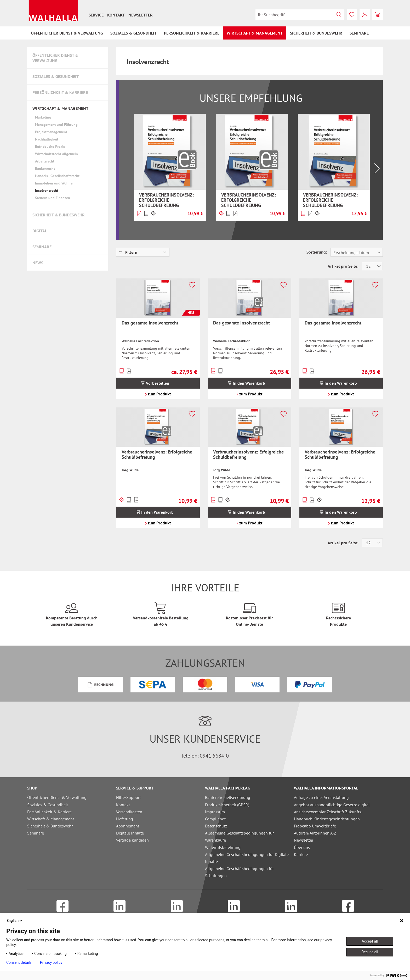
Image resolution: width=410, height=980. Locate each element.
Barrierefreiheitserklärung (228, 797)
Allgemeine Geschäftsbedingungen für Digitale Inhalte (247, 858)
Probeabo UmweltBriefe (315, 826)
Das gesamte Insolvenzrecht (150, 323)
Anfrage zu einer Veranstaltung (321, 797)
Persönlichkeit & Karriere (60, 92)
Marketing (43, 117)
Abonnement (128, 826)
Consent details (19, 962)
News (38, 263)
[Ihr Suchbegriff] (300, 15)
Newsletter (141, 15)
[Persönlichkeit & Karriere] (192, 33)
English (15, 921)
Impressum (215, 812)
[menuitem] (96, 15)
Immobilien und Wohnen (55, 183)
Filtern (128, 252)
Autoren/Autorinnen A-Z (315, 833)
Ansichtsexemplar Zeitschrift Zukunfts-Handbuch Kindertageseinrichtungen (328, 815)
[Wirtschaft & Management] (255, 33)
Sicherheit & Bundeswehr (59, 215)
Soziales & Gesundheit (56, 76)
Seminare (42, 247)
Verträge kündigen (132, 840)
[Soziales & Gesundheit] (133, 33)
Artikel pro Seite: (343, 266)
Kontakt (116, 15)
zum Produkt (158, 394)
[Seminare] (359, 33)
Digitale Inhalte (130, 833)
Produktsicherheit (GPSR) (227, 805)
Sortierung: (317, 252)
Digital (40, 231)
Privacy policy (51, 962)
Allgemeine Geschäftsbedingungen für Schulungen (239, 872)
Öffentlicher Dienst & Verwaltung (55, 58)
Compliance (215, 819)
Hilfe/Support (128, 797)
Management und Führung (56, 125)
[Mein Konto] (365, 14)
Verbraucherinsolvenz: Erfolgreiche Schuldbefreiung (166, 200)
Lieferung (125, 819)
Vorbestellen (155, 383)
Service (96, 15)
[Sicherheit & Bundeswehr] (316, 33)
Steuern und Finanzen (53, 198)
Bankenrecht (45, 169)
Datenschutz (216, 826)
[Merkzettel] (352, 14)
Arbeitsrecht (45, 161)
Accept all (370, 941)
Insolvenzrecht (47, 191)
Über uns (302, 847)
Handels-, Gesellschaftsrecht (57, 176)
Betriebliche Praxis (50, 147)
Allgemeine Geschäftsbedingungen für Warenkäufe (239, 836)
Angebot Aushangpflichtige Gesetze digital (332, 805)
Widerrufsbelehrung (223, 847)
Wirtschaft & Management (60, 108)
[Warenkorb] (378, 14)
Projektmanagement (51, 132)
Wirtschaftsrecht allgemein (56, 154)
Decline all (370, 952)
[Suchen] (339, 15)
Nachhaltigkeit (47, 139)
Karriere (301, 854)
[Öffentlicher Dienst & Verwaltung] (67, 33)
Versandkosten (129, 812)
